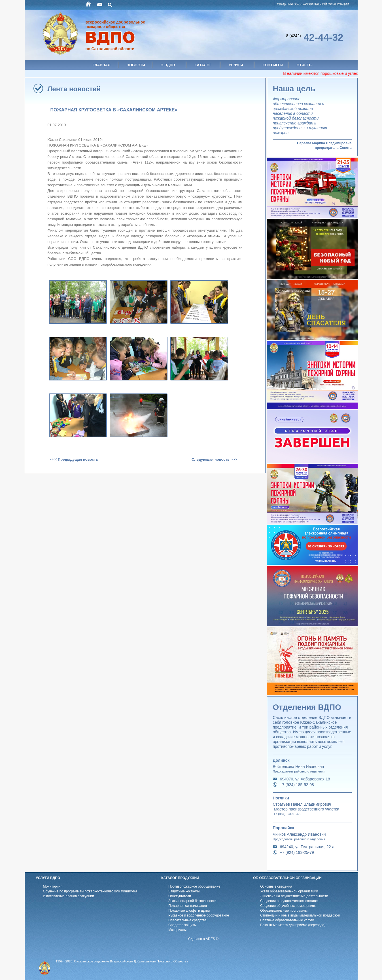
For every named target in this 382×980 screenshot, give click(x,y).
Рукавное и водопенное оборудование (199, 915)
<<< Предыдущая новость (74, 459)
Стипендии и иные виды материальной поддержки (300, 915)
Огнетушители (180, 896)
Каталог (203, 65)
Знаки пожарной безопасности (192, 901)
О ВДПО (168, 65)
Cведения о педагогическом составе (289, 901)
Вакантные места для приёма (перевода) (293, 925)
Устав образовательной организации (289, 891)
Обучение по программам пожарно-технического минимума (90, 891)
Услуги (236, 65)
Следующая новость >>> (214, 459)
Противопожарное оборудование (194, 886)
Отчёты (305, 65)
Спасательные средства (187, 920)
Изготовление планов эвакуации (69, 896)
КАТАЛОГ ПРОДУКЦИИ (180, 878)
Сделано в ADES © (203, 939)
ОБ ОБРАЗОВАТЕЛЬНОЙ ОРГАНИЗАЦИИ (287, 878)
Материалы (177, 930)
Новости (136, 65)
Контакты (273, 65)
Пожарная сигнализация (188, 906)
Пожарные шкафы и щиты (189, 911)
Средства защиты (182, 925)
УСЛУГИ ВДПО (48, 878)
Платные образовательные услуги (287, 920)
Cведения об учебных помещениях (288, 906)
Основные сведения (276, 886)
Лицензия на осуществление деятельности (294, 896)
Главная (102, 65)
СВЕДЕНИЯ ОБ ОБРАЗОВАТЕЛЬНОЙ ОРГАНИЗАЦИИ (313, 4)
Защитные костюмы (184, 891)
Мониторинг (53, 886)
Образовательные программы (284, 911)
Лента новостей (74, 89)
